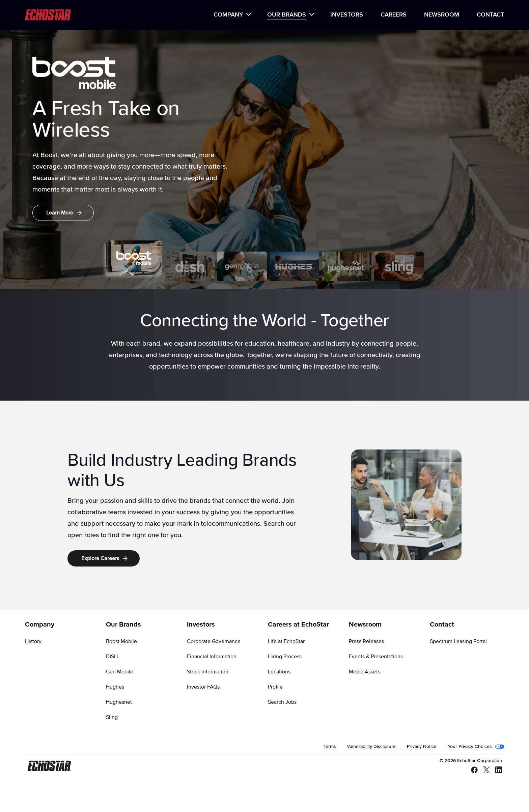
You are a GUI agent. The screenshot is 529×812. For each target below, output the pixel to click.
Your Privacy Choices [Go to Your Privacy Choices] (470, 747)
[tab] (134, 258)
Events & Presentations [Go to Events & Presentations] (376, 657)
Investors (347, 15)
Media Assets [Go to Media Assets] (365, 672)
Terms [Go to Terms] (330, 747)
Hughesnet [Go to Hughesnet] (119, 702)
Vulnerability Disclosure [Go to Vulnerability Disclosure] (371, 747)
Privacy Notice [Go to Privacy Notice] (422, 747)
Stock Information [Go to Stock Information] (208, 672)
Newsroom (442, 15)
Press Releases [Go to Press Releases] (366, 641)
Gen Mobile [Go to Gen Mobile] (120, 672)
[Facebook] (472, 770)
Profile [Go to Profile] (275, 687)
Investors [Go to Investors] (201, 625)
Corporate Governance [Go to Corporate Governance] (214, 641)
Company (228, 15)
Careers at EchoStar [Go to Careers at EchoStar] (298, 625)
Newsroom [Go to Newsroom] (365, 625)
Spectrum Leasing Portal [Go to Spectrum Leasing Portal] (458, 641)
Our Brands (287, 15)
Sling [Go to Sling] (112, 717)
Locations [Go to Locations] (279, 672)
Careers (394, 15)
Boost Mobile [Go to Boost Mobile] (121, 641)
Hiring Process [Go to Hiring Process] (285, 657)
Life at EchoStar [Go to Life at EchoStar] (286, 641)
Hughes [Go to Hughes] (115, 687)
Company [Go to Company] (40, 625)
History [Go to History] (33, 641)
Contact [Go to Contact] (442, 625)
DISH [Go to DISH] (112, 657)
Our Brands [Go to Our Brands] (123, 625)
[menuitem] (232, 15)
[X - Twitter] (484, 770)
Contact (490, 15)
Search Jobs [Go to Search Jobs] (282, 702)
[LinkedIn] (496, 770)
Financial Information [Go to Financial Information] (212, 657)
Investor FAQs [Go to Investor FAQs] (203, 687)
